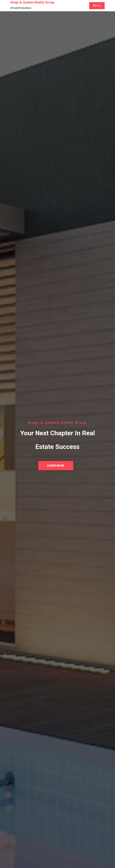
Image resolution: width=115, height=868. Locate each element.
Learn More (56, 466)
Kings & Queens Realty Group (32, 2)
